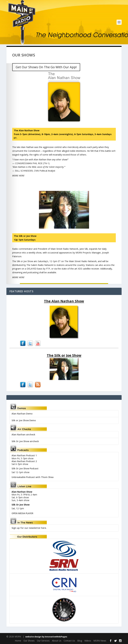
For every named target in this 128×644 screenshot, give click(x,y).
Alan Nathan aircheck (23, 434)
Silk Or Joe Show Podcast (25, 468)
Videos (88, 641)
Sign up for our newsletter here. (29, 528)
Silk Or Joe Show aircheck (25, 441)
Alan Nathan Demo (22, 414)
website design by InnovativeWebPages (46, 637)
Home (18, 641)
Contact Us (69, 641)
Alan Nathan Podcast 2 (24, 461)
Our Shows (29, 641)
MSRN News (100, 641)
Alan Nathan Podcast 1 (24, 455)
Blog (80, 641)
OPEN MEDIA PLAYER (22, 513)
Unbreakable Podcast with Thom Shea (33, 477)
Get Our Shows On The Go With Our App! (46, 67)
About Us (57, 641)
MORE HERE (18, 176)
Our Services (43, 641)
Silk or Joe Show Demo (24, 420)
